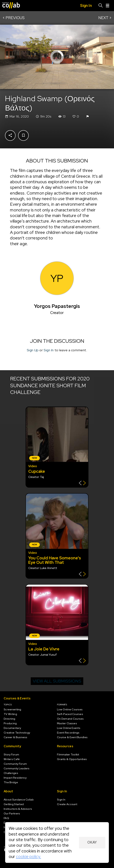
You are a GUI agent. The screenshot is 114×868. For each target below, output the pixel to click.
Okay (92, 842)
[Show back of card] (82, 483)
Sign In (49, 350)
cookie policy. (28, 857)
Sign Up (33, 350)
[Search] (101, 6)
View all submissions (57, 681)
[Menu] (108, 6)
